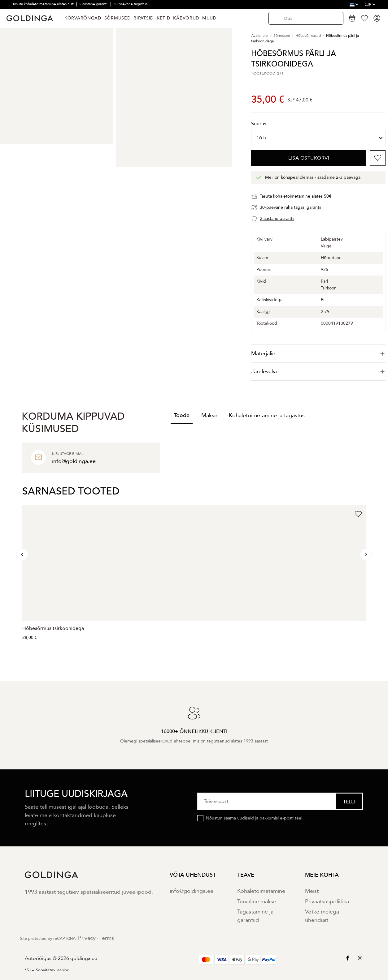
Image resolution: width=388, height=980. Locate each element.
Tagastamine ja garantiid (255, 916)
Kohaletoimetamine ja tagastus (267, 415)
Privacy (87, 938)
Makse (209, 415)
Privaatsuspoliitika (327, 902)
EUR (370, 4)
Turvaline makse (257, 902)
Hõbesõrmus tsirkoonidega (53, 628)
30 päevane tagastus (131, 4)
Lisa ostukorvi (309, 158)
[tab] (318, 354)
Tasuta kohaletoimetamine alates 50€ (44, 4)
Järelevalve (318, 372)
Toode (182, 415)
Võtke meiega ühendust (322, 916)
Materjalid (318, 354)
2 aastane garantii (94, 4)
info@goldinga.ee (192, 891)
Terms (107, 938)
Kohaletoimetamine (261, 891)
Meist (312, 891)
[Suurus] (318, 138)
